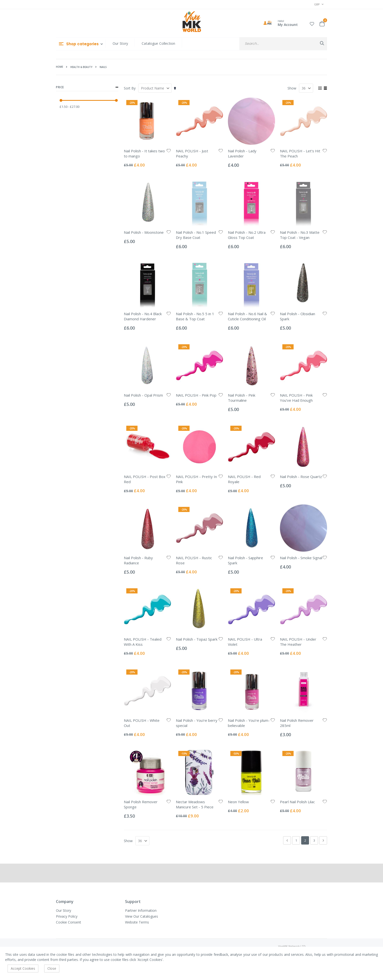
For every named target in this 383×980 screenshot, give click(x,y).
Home (59, 67)
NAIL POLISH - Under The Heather (298, 642)
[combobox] (283, 44)
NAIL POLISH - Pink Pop (196, 395)
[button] (312, 23)
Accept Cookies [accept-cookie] (23, 968)
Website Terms (137, 922)
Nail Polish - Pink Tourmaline (242, 398)
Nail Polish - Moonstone (144, 232)
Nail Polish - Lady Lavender (242, 153)
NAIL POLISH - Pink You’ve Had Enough (296, 398)
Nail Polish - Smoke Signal (301, 558)
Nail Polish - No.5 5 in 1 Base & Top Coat (195, 316)
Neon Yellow (238, 802)
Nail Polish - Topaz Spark (197, 639)
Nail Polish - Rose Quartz (301, 477)
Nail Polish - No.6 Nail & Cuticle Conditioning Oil (247, 316)
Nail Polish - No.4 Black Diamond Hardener (143, 316)
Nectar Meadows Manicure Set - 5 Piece (195, 804)
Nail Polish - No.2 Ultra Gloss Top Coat (247, 235)
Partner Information (141, 910)
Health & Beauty (81, 67)
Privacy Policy (67, 916)
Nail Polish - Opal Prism (143, 395)
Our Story (120, 43)
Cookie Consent (69, 922)
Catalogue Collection (158, 43)
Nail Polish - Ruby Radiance (138, 560)
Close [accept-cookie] (52, 968)
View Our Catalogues (142, 916)
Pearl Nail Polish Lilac (297, 802)
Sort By (130, 88)
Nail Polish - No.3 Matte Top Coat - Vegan (300, 235)
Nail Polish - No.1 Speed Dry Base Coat (196, 235)
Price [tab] (87, 87)
